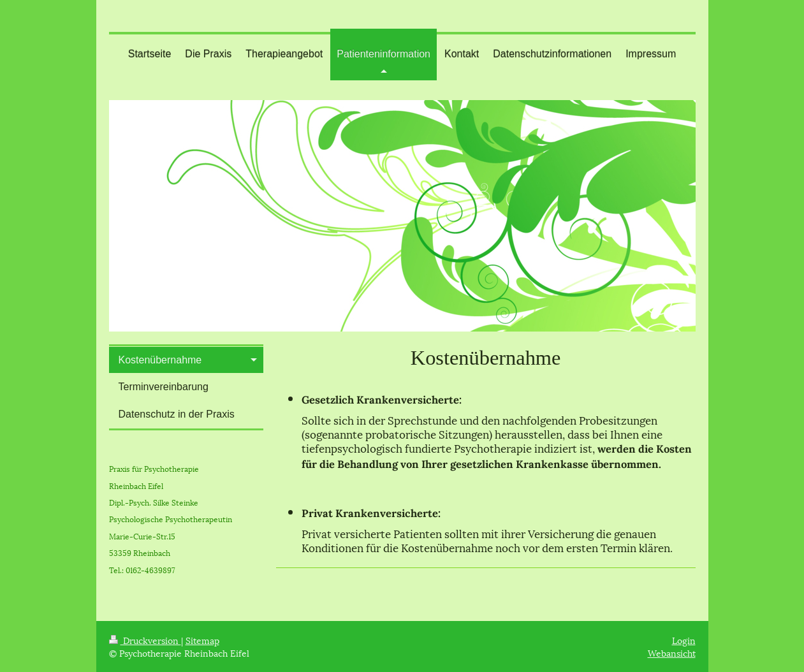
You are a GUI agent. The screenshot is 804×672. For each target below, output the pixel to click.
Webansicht (672, 653)
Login (684, 640)
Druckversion (145, 640)
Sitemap (202, 640)
